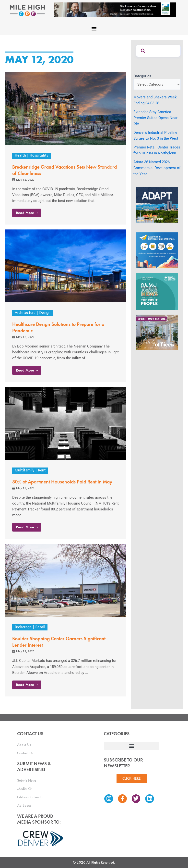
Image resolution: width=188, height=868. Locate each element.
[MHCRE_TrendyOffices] (157, 332)
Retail (40, 627)
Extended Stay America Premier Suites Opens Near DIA (155, 118)
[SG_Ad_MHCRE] (157, 291)
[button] (94, 28)
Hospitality (39, 156)
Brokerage (23, 627)
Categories (142, 76)
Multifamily (24, 471)
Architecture (25, 313)
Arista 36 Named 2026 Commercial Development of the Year (157, 168)
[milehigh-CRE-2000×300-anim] (115, 10)
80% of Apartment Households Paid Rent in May (62, 482)
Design (45, 313)
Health (20, 156)
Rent (42, 471)
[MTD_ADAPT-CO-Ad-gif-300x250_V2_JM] (157, 204)
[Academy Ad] (157, 250)
